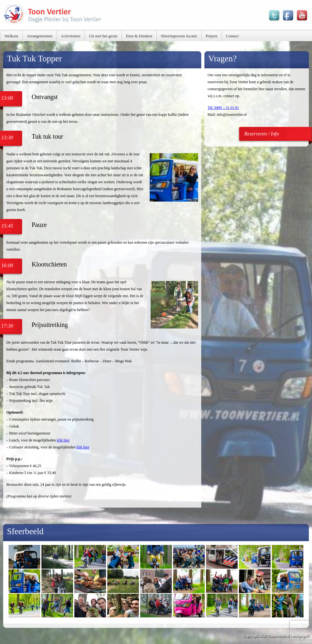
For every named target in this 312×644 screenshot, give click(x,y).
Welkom (11, 36)
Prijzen (212, 36)
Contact (232, 36)
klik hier (63, 440)
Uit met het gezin (103, 36)
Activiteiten (71, 36)
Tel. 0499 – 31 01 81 (223, 108)
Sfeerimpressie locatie (179, 36)
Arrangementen (40, 36)
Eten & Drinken (139, 36)
